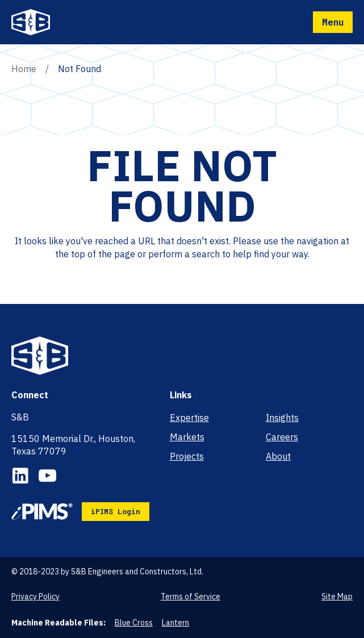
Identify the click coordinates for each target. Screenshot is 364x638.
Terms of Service (191, 597)
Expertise (189, 418)
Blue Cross (134, 623)
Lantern (175, 623)
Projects (187, 456)
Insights (282, 418)
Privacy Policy (35, 597)
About (278, 456)
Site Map (337, 597)
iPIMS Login (116, 511)
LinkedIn (20, 476)
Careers (282, 437)
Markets (187, 437)
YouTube (47, 476)
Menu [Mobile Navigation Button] (333, 22)
